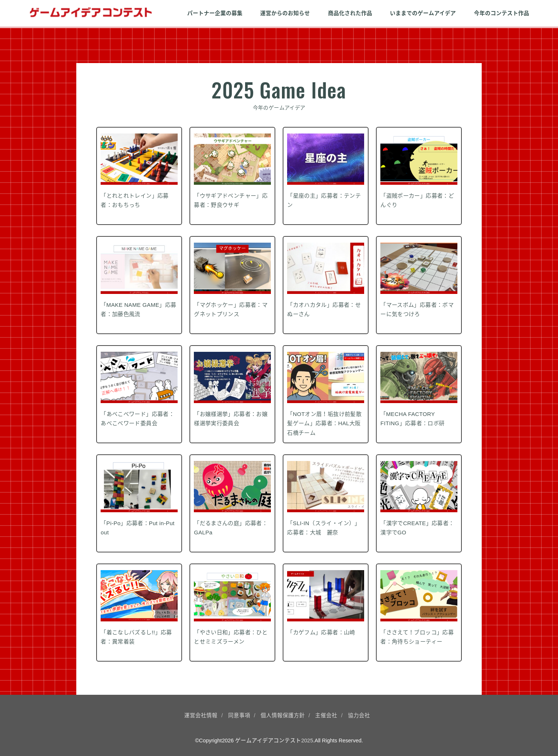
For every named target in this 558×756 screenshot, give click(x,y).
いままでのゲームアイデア (423, 13)
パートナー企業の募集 (215, 13)
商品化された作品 (350, 13)
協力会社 (359, 715)
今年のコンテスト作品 (502, 13)
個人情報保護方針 (283, 715)
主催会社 (326, 715)
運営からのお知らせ (285, 13)
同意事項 (239, 715)
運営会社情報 (201, 715)
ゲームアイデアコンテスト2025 (274, 741)
